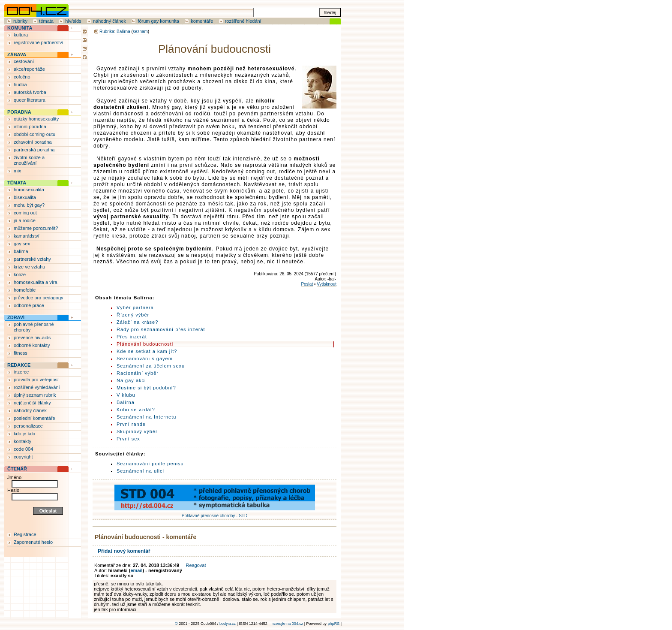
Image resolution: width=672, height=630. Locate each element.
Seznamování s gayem (145, 359)
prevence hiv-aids (32, 338)
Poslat (307, 284)
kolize (20, 274)
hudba (20, 84)
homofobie (25, 290)
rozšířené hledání (243, 21)
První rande (131, 424)
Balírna (123, 32)
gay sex (22, 244)
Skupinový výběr (137, 431)
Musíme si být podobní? (146, 388)
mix (17, 171)
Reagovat (196, 565)
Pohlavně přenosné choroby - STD (215, 513)
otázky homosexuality (36, 119)
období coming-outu (34, 134)
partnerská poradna (34, 150)
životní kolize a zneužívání (29, 160)
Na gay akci (131, 380)
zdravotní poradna (33, 142)
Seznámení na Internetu (146, 417)
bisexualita (25, 197)
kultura (21, 35)
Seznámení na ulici (140, 471)
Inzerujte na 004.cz (287, 624)
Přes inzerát (132, 337)
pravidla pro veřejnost (36, 380)
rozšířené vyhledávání (37, 387)
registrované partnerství (39, 42)
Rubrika (107, 32)
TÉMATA (17, 183)
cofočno (22, 77)
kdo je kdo (24, 434)
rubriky (20, 21)
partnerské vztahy (32, 259)
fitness (21, 353)
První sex (128, 439)
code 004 (23, 449)
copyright (23, 457)
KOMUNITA (20, 28)
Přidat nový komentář (124, 551)
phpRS (334, 624)
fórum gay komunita (158, 21)
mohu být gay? (29, 205)
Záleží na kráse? (137, 322)
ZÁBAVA (17, 54)
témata (46, 21)
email (136, 570)
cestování (24, 61)
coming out (25, 213)
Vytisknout (327, 284)
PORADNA (19, 112)
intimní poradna (30, 127)
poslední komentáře (34, 418)
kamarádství (27, 236)
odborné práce (29, 305)
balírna (21, 251)
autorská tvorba (30, 92)
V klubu (126, 395)
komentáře (202, 21)
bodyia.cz (228, 624)
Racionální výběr (138, 373)
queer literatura (30, 100)
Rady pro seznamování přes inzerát (161, 329)
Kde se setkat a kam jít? (147, 351)
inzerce (21, 372)
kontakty (22, 441)
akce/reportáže (29, 69)
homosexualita (29, 190)
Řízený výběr (133, 315)
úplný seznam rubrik (35, 395)
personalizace (28, 426)
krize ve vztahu (29, 267)
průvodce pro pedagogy (39, 298)
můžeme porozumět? (36, 228)
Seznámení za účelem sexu (151, 366)
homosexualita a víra (36, 282)
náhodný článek (109, 21)
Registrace (25, 534)
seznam (140, 32)
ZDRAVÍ (16, 317)
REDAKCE (19, 365)
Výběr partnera (135, 307)
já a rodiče (25, 220)
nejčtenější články (32, 403)
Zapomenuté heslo (33, 542)
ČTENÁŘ (17, 469)
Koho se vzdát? (136, 410)
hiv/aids (73, 21)
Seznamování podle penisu (150, 464)
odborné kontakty (32, 345)
